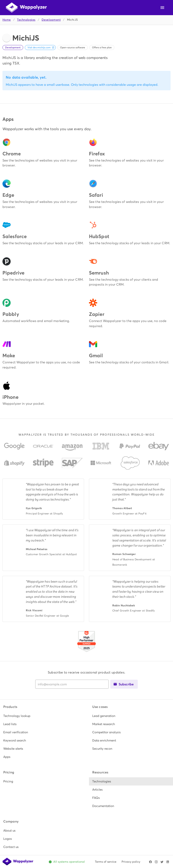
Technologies (26, 20)
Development (51, 20)
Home (7, 20)
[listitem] (42, 716)
